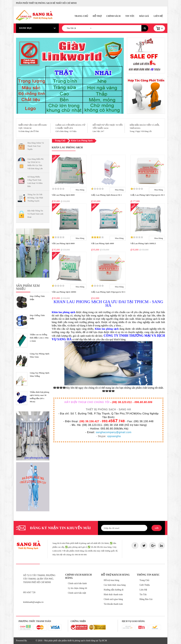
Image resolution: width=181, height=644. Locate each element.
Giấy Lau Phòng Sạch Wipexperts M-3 (147, 195)
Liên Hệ (158, 16)
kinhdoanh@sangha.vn (33, 602)
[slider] (58, 189)
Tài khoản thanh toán (113, 604)
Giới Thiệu (145, 585)
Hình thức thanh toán (113, 594)
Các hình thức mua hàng (115, 585)
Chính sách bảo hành (77, 583)
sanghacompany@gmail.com (114, 432)
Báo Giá (144, 16)
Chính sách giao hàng (113, 599)
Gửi (157, 528)
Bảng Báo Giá (146, 599)
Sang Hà (31, 641)
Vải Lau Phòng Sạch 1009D (64, 292)
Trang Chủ (81, 16)
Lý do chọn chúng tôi (78, 588)
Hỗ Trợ (97, 16)
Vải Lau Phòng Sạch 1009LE (143, 243)
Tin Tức (130, 16)
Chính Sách (113, 16)
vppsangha (114, 436)
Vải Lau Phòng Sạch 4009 (103, 243)
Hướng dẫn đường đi (114, 590)
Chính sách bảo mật (77, 593)
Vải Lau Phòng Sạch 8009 (63, 195)
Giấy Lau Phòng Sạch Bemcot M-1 (106, 195)
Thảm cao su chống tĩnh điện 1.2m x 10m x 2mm (39, 338)
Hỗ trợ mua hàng (111, 580)
